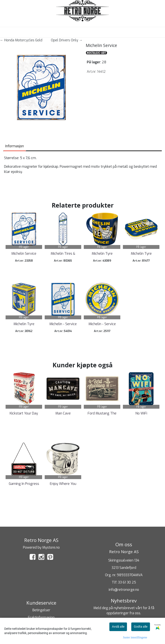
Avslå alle (118, 627)
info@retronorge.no (124, 590)
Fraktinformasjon (41, 617)
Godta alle (141, 627)
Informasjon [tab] (15, 146)
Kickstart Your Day (24, 413)
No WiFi (141, 413)
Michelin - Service (63, 324)
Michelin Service (24, 254)
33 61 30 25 (127, 582)
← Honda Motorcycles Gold (21, 40)
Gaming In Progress (24, 484)
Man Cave (63, 413)
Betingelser (41, 610)
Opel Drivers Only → (67, 40)
